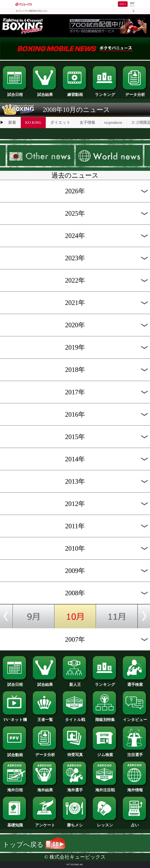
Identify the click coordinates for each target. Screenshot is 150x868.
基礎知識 (15, 823)
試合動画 (15, 753)
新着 (12, 122)
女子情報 (87, 122)
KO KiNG (33, 122)
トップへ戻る (34, 845)
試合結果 (45, 93)
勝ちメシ (75, 823)
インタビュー (135, 718)
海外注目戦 (105, 788)
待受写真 (75, 753)
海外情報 (135, 788)
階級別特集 (105, 718)
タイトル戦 (75, 718)
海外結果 (45, 788)
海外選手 (75, 788)
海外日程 (15, 788)
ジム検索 (105, 753)
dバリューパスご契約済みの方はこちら (32, 11)
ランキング (105, 93)
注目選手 (135, 753)
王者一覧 (45, 718)
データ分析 (135, 93)
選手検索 (135, 683)
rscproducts (113, 122)
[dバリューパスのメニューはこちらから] (132, 4)
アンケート (45, 823)
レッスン (105, 823)
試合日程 (15, 93)
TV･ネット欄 (15, 718)
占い (135, 823)
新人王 (75, 683)
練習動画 (75, 93)
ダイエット (60, 122)
